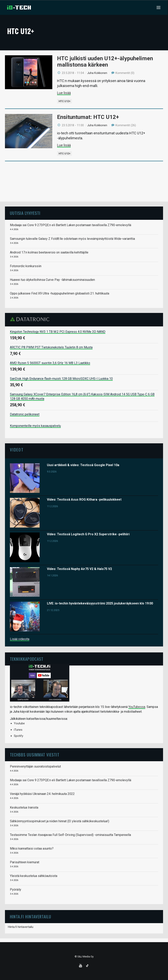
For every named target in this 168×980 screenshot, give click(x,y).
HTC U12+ (64, 101)
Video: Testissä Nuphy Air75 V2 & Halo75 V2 (79, 569)
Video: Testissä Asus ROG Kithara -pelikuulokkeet (84, 500)
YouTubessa (137, 707)
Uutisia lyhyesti (25, 213)
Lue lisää (64, 93)
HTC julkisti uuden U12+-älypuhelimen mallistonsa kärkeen (105, 62)
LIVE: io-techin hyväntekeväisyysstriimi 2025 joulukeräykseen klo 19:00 (100, 603)
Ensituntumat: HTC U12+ (88, 117)
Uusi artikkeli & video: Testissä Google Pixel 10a (83, 465)
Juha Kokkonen (97, 73)
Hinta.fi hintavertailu (21, 927)
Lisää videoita (20, 639)
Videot (17, 450)
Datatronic (31, 319)
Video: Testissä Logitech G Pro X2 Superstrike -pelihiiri (88, 534)
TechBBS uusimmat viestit (35, 755)
